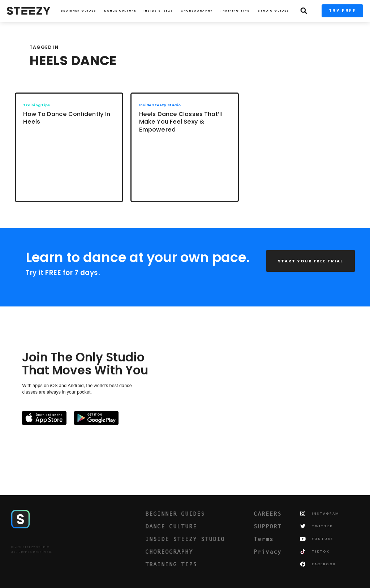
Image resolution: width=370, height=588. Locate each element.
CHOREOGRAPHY (197, 11)
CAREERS (268, 514)
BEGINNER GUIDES (175, 514)
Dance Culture (120, 11)
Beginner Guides (79, 11)
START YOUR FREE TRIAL (311, 261)
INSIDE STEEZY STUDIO (185, 539)
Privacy (268, 551)
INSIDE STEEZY (158, 11)
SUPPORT (268, 526)
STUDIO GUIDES (274, 11)
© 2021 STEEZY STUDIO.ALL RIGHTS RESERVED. (32, 550)
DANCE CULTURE (171, 526)
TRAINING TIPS (235, 11)
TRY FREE (342, 11)
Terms (264, 539)
